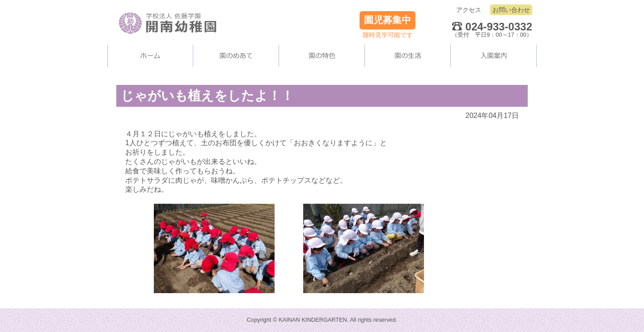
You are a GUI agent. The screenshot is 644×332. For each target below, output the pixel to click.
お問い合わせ (511, 10)
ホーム (150, 56)
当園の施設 (322, 56)
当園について (236, 56)
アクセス (469, 10)
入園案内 (494, 56)
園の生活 (408, 56)
